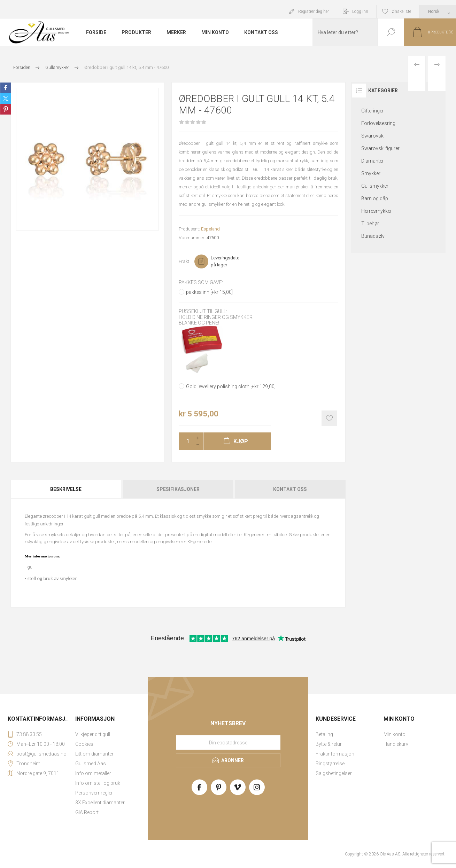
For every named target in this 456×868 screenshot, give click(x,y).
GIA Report (87, 812)
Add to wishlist (329, 418)
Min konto (395, 734)
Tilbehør (370, 224)
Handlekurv (396, 744)
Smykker (371, 173)
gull (31, 567)
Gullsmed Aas (91, 764)
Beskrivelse (66, 489)
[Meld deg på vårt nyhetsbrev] (228, 742)
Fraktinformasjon (335, 754)
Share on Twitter (6, 99)
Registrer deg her (314, 11)
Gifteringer (373, 111)
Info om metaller (93, 773)
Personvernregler (94, 793)
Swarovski (373, 136)
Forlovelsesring (378, 123)
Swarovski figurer (380, 148)
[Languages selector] (438, 11)
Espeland (210, 229)
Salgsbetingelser (334, 773)
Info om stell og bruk (98, 783)
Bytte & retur (329, 744)
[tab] (66, 489)
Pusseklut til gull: (203, 312)
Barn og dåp (375, 198)
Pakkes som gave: (201, 282)
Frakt (184, 261)
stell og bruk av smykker (52, 578)
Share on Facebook (6, 88)
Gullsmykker (375, 186)
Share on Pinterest (6, 109)
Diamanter (373, 161)
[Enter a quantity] (186, 441)
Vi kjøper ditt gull (93, 734)
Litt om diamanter (94, 754)
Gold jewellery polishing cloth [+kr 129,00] (231, 386)
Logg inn (360, 11)
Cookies (84, 744)
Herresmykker (377, 211)
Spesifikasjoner (178, 489)
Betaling (324, 734)
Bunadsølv (373, 236)
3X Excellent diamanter (100, 803)
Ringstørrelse (330, 764)
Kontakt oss (290, 489)
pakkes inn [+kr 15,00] (209, 292)
